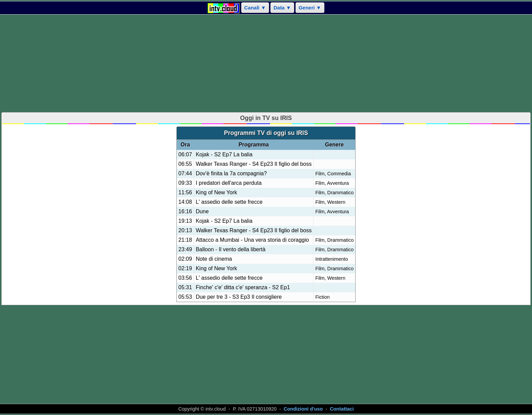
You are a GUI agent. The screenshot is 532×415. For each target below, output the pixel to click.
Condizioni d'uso (303, 409)
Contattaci (342, 409)
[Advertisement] (266, 63)
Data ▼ (282, 8)
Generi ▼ (310, 8)
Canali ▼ (255, 8)
